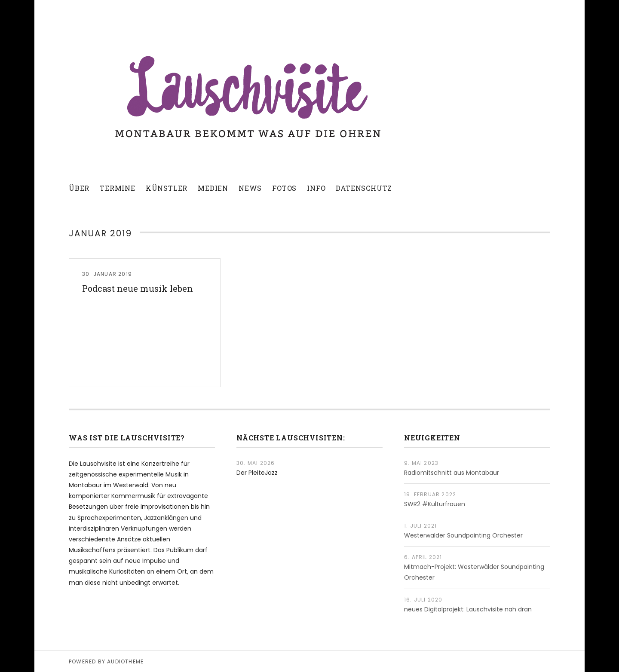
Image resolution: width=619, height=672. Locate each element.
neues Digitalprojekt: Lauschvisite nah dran (468, 609)
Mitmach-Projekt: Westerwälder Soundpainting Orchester (474, 572)
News (250, 188)
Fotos (284, 188)
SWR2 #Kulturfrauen (435, 504)
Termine (118, 188)
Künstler (167, 188)
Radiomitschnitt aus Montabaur (452, 473)
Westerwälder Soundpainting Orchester (463, 535)
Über (79, 188)
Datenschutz (364, 188)
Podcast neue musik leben (138, 288)
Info (316, 188)
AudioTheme (125, 661)
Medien (213, 188)
